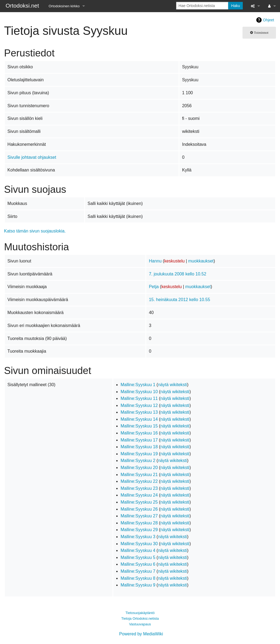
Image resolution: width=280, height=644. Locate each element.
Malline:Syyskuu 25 (139, 502)
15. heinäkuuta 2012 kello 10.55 (180, 300)
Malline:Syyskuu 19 (139, 454)
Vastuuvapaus (140, 624)
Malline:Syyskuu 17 (139, 440)
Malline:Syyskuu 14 (139, 419)
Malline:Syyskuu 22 (139, 481)
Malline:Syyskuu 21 (139, 475)
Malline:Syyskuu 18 (139, 447)
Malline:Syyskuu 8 (138, 578)
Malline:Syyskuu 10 (139, 392)
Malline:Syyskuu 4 (138, 550)
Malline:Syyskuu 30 (139, 544)
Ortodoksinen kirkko (64, 6)
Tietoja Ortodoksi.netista (140, 618)
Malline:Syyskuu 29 (139, 530)
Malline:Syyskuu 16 (139, 433)
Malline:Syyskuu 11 (139, 398)
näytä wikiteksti (173, 385)
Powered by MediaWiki (141, 634)
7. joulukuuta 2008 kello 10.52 (178, 274)
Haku (236, 6)
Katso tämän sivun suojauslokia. (35, 231)
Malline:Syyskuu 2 (138, 461)
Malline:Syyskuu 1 (138, 385)
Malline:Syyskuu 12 (139, 405)
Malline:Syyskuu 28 (139, 523)
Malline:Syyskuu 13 (139, 412)
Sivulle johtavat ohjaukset (32, 157)
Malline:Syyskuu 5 (138, 557)
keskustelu (175, 261)
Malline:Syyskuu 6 (138, 564)
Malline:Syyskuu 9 (138, 585)
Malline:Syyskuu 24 (139, 495)
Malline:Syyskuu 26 (139, 509)
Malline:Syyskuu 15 (139, 426)
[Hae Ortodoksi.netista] (202, 6)
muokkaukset (201, 261)
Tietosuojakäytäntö (140, 613)
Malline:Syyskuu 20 (139, 468)
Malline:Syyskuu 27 (139, 516)
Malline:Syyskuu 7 (138, 571)
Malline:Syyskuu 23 (139, 488)
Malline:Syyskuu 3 (138, 537)
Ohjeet (269, 20)
